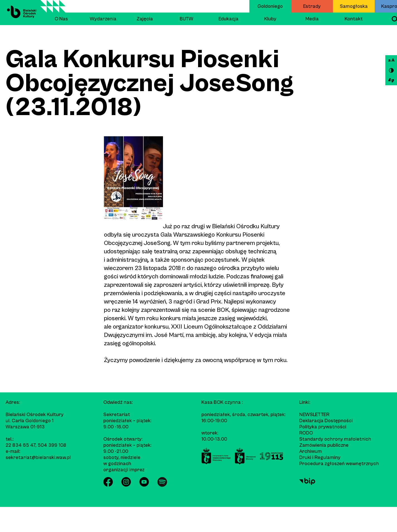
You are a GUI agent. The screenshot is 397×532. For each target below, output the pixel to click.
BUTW (187, 19)
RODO (306, 433)
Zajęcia (145, 19)
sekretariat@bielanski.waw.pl (38, 457)
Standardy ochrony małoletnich (335, 439)
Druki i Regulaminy (320, 457)
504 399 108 (52, 445)
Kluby (270, 19)
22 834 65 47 (20, 445)
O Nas (61, 19)
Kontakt (354, 19)
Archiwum (310, 451)
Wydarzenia (103, 19)
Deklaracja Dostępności (326, 421)
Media (312, 19)
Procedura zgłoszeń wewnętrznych (339, 464)
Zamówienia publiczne (324, 445)
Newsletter (314, 415)
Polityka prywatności (323, 427)
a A (391, 60)
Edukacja (228, 19)
